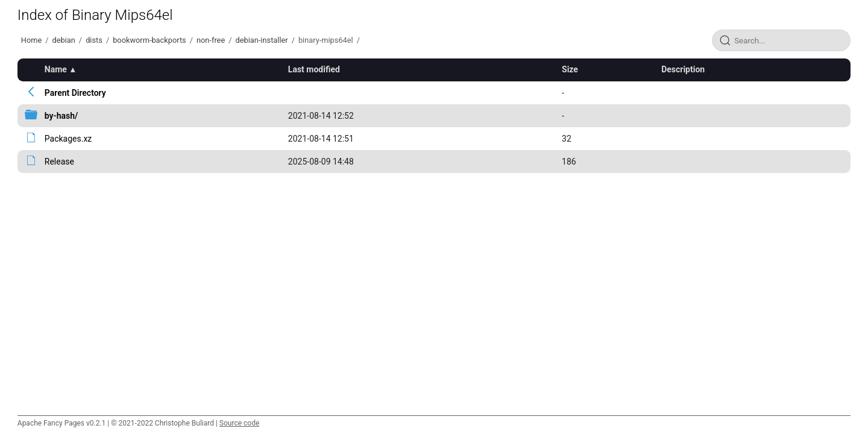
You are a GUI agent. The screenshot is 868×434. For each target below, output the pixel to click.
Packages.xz (68, 139)
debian (64, 40)
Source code (239, 423)
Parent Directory (75, 93)
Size (570, 69)
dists (94, 40)
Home (31, 40)
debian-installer (261, 40)
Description (683, 69)
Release (59, 162)
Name (56, 69)
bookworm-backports (149, 40)
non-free (211, 40)
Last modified (314, 69)
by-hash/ (61, 116)
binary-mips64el (326, 40)
